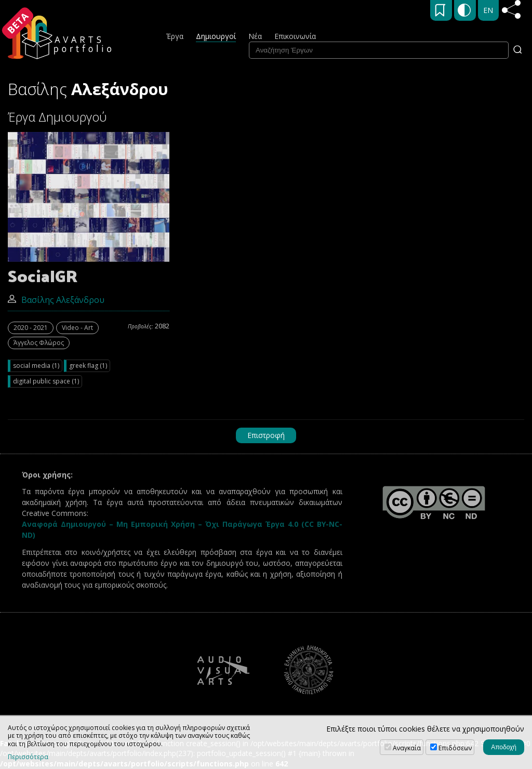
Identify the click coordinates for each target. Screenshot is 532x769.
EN (488, 10)
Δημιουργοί (216, 36)
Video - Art (77, 328)
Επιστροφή (266, 435)
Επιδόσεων (455, 748)
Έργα (175, 36)
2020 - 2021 (31, 328)
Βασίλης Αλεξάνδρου (56, 300)
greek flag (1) (88, 366)
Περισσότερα (28, 757)
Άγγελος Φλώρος (39, 343)
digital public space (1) (46, 381)
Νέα (255, 36)
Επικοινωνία (295, 36)
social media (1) (36, 366)
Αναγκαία (407, 748)
